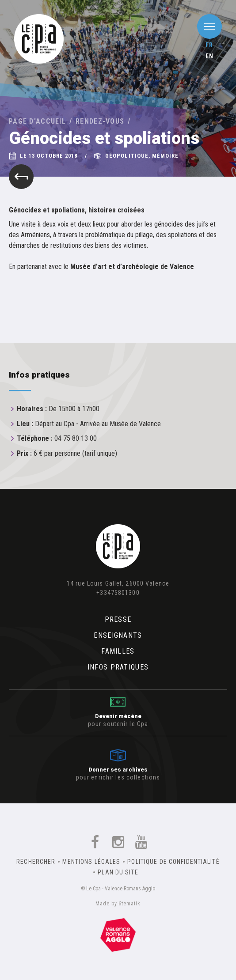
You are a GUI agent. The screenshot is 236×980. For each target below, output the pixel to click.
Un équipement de (118, 935)
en (209, 56)
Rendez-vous (100, 121)
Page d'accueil (37, 121)
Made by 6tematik (118, 904)
